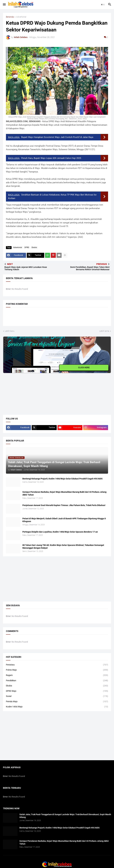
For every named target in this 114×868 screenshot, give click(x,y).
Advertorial (21, 17)
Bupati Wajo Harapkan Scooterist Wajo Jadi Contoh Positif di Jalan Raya (57, 137)
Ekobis (34, 247)
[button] (4, 5)
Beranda (10, 17)
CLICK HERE (84, 367)
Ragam (57, 675)
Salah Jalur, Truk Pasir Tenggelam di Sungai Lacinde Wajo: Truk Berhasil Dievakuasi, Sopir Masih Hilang (65, 816)
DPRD (27, 247)
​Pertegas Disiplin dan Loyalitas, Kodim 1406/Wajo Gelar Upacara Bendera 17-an (60, 532)
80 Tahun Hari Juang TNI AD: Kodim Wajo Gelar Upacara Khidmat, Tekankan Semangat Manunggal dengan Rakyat (63, 547)
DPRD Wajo (57, 691)
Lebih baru (10, 331)
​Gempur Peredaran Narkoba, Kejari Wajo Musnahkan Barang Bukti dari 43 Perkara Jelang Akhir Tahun (64, 493)
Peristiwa (57, 665)
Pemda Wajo (57, 702)
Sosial (57, 696)
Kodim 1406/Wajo (57, 707)
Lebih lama (104, 331)
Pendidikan (57, 681)
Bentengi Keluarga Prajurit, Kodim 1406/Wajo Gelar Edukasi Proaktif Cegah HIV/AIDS (62, 479)
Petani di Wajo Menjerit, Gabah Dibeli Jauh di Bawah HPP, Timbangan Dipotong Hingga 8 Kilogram (64, 520)
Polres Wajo (57, 670)
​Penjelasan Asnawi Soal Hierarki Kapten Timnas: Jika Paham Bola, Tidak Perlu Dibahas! (64, 505)
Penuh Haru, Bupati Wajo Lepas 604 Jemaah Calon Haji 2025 (51, 158)
